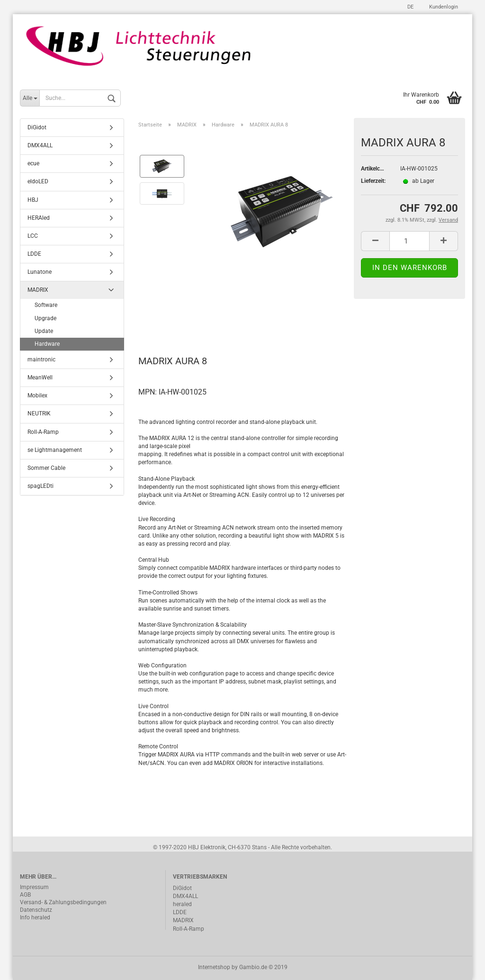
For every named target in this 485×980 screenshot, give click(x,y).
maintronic (41, 360)
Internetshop (214, 967)
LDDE (34, 254)
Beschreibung (174, 319)
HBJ (33, 200)
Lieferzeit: (373, 181)
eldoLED (38, 182)
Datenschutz (36, 910)
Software (46, 306)
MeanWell (40, 378)
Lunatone (40, 272)
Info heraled (35, 917)
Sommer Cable (46, 468)
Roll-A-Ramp (43, 432)
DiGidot (37, 127)
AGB (25, 895)
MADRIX (38, 290)
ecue (33, 164)
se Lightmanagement (55, 450)
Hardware (47, 344)
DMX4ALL (40, 145)
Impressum (34, 887)
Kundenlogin (443, 7)
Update (44, 331)
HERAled (39, 218)
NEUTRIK (39, 414)
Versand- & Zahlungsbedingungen (63, 902)
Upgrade (45, 318)
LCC (33, 236)
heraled (182, 904)
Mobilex (37, 396)
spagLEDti (40, 486)
